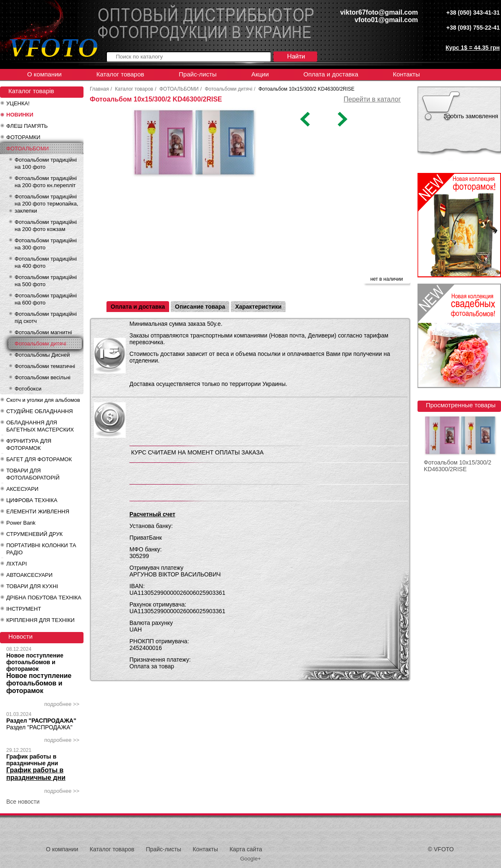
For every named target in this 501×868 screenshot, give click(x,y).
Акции (260, 74)
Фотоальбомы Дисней (42, 355)
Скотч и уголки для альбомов (43, 400)
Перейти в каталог (372, 99)
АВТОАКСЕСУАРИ (29, 575)
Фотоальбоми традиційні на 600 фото (46, 299)
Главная (99, 89)
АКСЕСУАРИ (22, 489)
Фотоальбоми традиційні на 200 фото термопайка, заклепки (46, 204)
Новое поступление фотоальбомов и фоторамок (35, 662)
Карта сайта (246, 849)
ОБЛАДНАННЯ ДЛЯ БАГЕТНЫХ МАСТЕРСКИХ (40, 426)
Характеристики (258, 307)
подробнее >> (62, 704)
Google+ (250, 859)
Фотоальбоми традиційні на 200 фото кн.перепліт (46, 182)
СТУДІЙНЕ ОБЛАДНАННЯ (39, 411)
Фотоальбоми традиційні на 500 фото (46, 281)
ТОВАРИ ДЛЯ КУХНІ (32, 586)
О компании (44, 74)
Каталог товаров (120, 74)
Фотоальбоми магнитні (43, 332)
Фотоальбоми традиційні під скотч (46, 317)
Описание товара (200, 307)
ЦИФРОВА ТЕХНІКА (32, 500)
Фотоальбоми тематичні (45, 366)
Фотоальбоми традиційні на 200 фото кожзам (46, 226)
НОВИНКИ (20, 115)
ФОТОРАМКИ (23, 137)
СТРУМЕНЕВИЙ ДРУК (34, 534)
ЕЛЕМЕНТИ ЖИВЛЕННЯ (38, 511)
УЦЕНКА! (18, 103)
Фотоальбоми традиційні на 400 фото (46, 262)
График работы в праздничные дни (32, 760)
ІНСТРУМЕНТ (24, 609)
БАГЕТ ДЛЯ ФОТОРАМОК (39, 459)
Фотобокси (28, 389)
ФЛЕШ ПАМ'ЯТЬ (27, 126)
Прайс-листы (198, 74)
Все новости (23, 802)
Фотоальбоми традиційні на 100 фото (46, 163)
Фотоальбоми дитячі (40, 344)
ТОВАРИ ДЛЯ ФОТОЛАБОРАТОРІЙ (33, 474)
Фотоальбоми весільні (43, 377)
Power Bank (21, 523)
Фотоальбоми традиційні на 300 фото (46, 244)
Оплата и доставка (331, 74)
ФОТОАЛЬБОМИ (28, 148)
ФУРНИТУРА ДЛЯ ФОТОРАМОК (29, 444)
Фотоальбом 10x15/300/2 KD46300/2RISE (458, 466)
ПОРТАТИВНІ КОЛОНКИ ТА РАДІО (41, 549)
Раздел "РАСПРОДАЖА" (41, 721)
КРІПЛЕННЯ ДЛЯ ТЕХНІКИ (40, 620)
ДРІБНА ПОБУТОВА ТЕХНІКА (44, 598)
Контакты (406, 74)
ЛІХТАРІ (16, 564)
